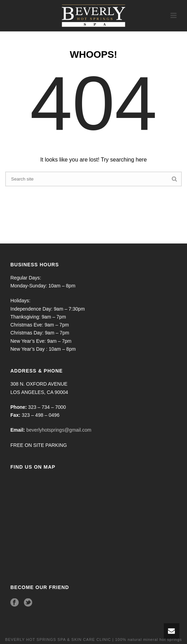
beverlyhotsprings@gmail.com (59, 430)
